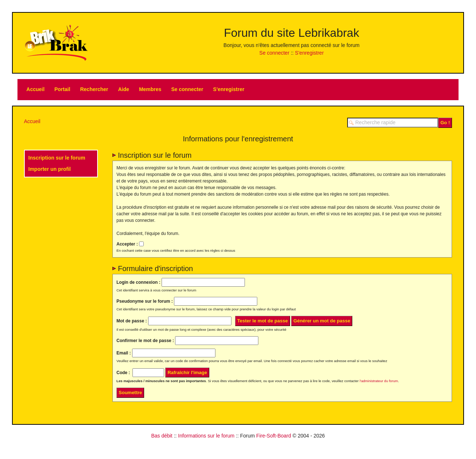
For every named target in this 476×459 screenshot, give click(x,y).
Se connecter (275, 53)
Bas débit (162, 436)
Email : (124, 353)
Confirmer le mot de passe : (145, 341)
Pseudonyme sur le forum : (145, 301)
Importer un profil (50, 169)
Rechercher (94, 89)
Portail (62, 89)
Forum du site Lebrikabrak (291, 33)
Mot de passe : (132, 321)
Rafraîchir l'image (187, 372)
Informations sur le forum (206, 436)
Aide (123, 89)
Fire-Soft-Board (274, 436)
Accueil (36, 89)
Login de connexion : (138, 282)
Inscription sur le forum (57, 158)
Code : (123, 373)
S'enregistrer (310, 53)
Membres (150, 89)
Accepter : (127, 244)
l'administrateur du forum (379, 381)
